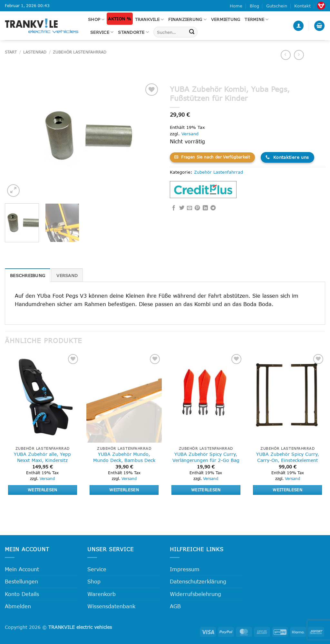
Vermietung (226, 19)
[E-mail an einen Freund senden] (189, 208)
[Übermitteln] (192, 32)
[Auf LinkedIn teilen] (205, 208)
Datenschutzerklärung (198, 581)
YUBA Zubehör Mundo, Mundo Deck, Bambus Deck (124, 457)
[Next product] (286, 55)
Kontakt (302, 6)
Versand (190, 134)
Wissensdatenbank (111, 606)
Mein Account (22, 569)
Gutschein (277, 6)
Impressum (185, 569)
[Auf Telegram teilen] (213, 208)
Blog (254, 6)
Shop (96, 19)
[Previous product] (299, 55)
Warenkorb (102, 594)
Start (11, 52)
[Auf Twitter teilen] (182, 208)
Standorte (133, 32)
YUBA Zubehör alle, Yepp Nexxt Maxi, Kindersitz (42, 457)
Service (102, 32)
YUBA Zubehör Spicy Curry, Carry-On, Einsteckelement (288, 457)
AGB (175, 606)
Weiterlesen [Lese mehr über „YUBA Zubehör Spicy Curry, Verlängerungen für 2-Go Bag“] (206, 490)
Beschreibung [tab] (28, 275)
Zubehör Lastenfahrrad (80, 52)
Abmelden (18, 606)
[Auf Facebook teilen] (174, 208)
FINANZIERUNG (187, 19)
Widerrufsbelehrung (195, 594)
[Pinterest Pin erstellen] (197, 208)
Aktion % (120, 19)
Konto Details (22, 594)
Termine (257, 19)
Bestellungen (21, 581)
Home (236, 6)
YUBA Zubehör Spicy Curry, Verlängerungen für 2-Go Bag (206, 457)
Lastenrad (35, 52)
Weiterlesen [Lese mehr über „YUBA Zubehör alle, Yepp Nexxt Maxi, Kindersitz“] (43, 490)
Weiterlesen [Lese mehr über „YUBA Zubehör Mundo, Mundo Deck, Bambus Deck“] (124, 490)
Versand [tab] (67, 275)
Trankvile (150, 19)
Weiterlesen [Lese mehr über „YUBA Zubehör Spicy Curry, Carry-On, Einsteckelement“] (287, 490)
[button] (298, 26)
